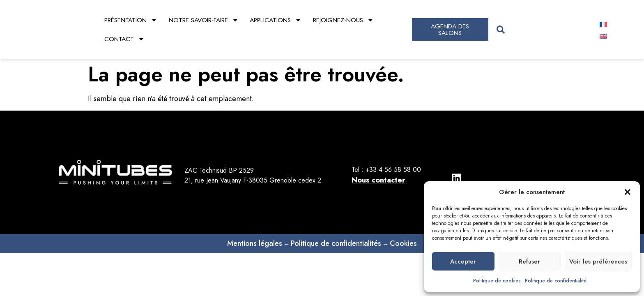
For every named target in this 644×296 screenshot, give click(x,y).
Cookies (403, 225)
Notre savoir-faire (204, 20)
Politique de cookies (497, 281)
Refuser (529, 261)
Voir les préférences (598, 261)
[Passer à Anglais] (603, 36)
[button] (628, 192)
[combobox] (540, 29)
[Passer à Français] (603, 24)
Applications (276, 20)
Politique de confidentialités (336, 225)
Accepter (463, 261)
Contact (124, 39)
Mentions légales (255, 225)
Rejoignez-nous (343, 20)
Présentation (131, 20)
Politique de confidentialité (556, 281)
